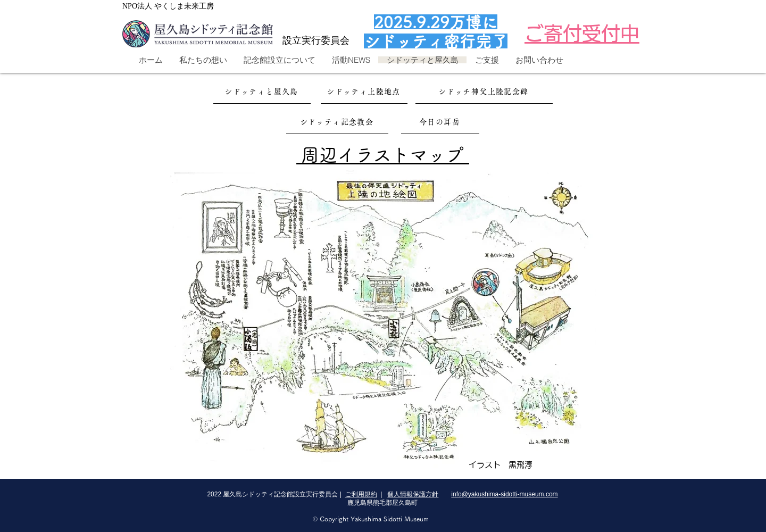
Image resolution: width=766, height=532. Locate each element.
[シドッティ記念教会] (337, 122)
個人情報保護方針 (413, 494)
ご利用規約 (361, 494)
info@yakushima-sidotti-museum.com (504, 494)
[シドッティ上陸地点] (364, 92)
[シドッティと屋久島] (262, 92)
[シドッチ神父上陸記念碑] (484, 92)
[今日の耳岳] (440, 122)
